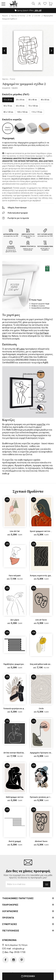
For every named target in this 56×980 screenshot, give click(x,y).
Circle (41, 709)
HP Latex (20, 349)
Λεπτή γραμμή (15, 841)
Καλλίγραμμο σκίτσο (15, 797)
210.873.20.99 (28, 250)
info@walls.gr (18, 949)
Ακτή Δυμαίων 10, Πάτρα (16, 945)
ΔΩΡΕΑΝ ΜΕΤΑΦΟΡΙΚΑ (11, 234)
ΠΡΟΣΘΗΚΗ (28, 976)
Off (38, 11)
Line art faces (41, 620)
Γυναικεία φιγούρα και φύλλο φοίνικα (19, 709)
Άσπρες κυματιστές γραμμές (42, 576)
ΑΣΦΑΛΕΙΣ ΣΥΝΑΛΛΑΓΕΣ (11, 247)
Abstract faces (41, 841)
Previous (4, 51)
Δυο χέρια (15, 620)
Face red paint (15, 576)
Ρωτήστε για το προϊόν (18, 218)
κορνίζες (41, 424)
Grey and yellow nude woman (42, 664)
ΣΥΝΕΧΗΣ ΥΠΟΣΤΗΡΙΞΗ (28, 246)
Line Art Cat (15, 531)
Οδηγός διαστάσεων (17, 208)
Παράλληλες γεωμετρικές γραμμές (18, 664)
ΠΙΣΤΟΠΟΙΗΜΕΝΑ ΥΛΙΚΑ (45, 246)
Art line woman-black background (17, 753)
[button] (3, 4)
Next (52, 51)
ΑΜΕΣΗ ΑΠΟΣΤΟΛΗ (28, 234)
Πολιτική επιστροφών (18, 213)
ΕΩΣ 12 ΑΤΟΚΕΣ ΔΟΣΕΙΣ (45, 234)
